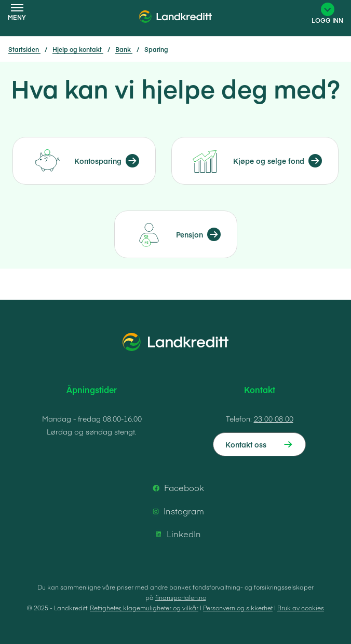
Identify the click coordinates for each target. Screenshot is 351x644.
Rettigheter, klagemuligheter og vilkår (144, 608)
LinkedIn (177, 534)
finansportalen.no (181, 597)
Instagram (177, 511)
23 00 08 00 (274, 418)
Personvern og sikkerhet (238, 608)
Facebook (177, 488)
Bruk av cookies (301, 608)
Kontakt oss (246, 444)
